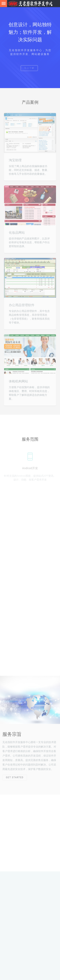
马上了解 (29, 69)
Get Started (15, 779)
